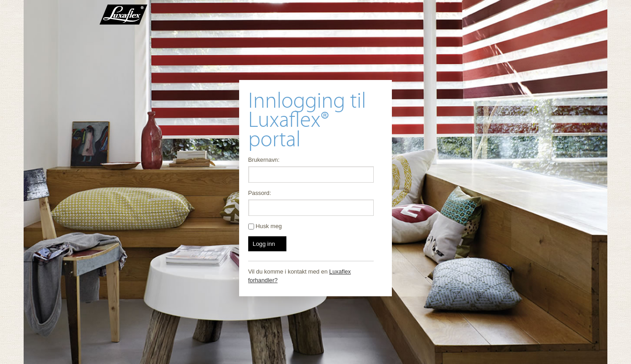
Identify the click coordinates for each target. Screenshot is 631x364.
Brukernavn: (264, 160)
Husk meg (265, 226)
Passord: (260, 193)
